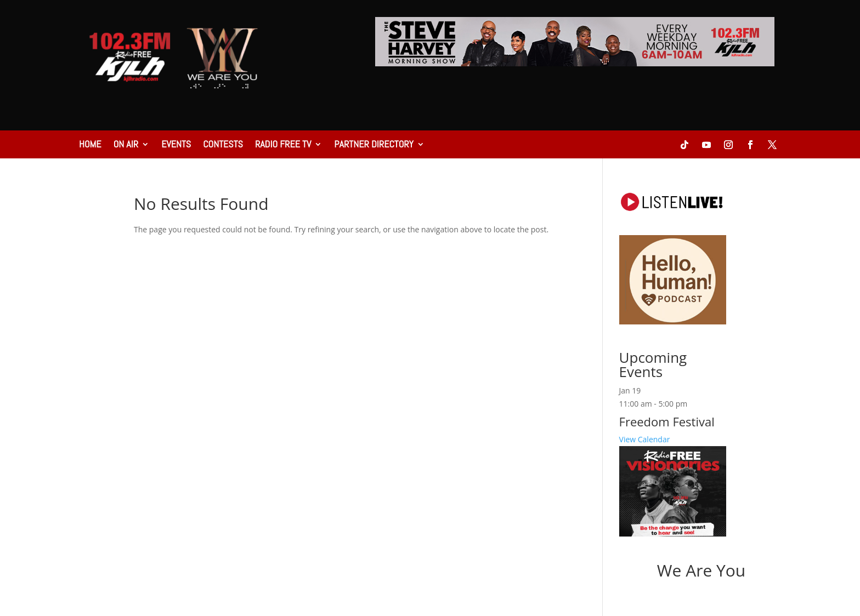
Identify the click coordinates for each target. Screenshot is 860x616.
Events (176, 145)
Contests (223, 145)
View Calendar (645, 439)
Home (90, 145)
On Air (126, 145)
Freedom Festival (667, 421)
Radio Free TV (283, 145)
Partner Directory (374, 145)
